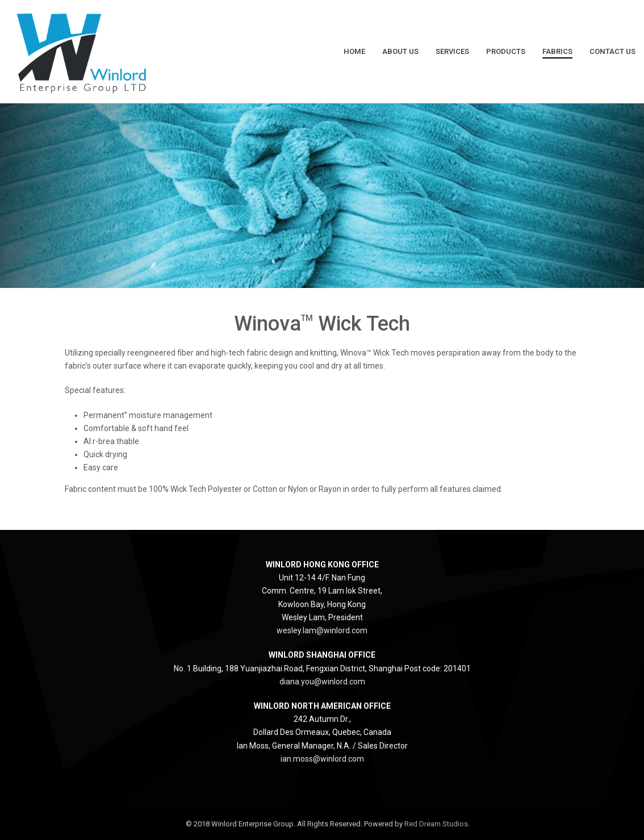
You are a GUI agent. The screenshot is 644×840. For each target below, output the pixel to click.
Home (354, 51)
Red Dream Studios (436, 824)
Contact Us (612, 51)
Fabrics (557, 51)
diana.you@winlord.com (322, 682)
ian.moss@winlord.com (322, 759)
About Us (400, 51)
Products (506, 51)
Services (452, 51)
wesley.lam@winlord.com (322, 630)
